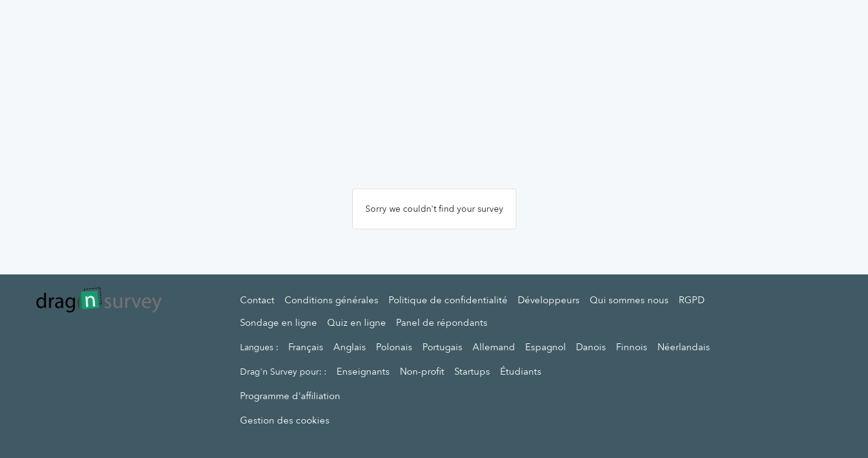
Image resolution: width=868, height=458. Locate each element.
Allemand (494, 347)
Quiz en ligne (357, 323)
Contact (257, 300)
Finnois (632, 347)
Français (306, 347)
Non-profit (422, 372)
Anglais (350, 347)
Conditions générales (332, 300)
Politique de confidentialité (448, 300)
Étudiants (521, 372)
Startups (472, 372)
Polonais (394, 347)
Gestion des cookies (285, 420)
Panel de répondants (442, 323)
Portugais (442, 347)
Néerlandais (684, 347)
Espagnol (546, 347)
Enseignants (363, 372)
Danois (591, 347)
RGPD (692, 300)
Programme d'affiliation (290, 396)
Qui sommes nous (629, 300)
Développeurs (549, 300)
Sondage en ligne (279, 323)
